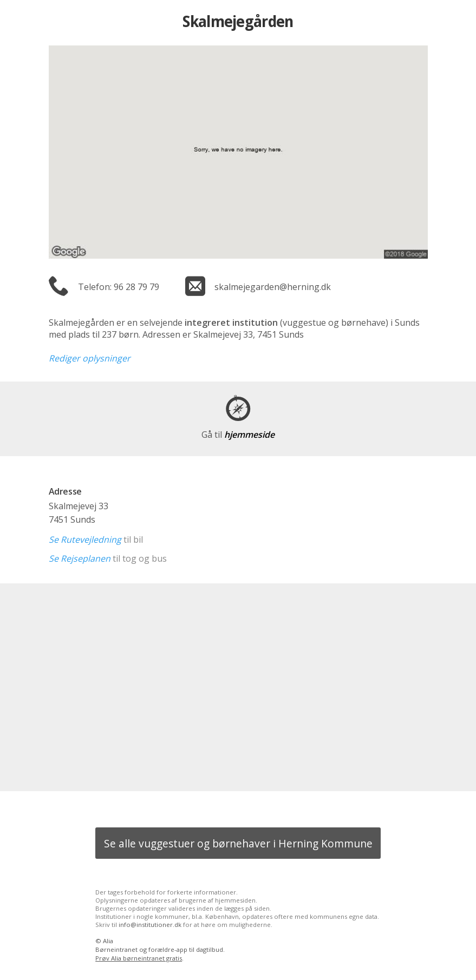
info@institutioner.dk (150, 925)
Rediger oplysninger (90, 358)
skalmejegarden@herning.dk (273, 287)
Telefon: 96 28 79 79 (119, 287)
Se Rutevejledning (85, 540)
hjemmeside (238, 435)
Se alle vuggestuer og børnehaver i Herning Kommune (238, 843)
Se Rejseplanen (80, 558)
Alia (108, 941)
